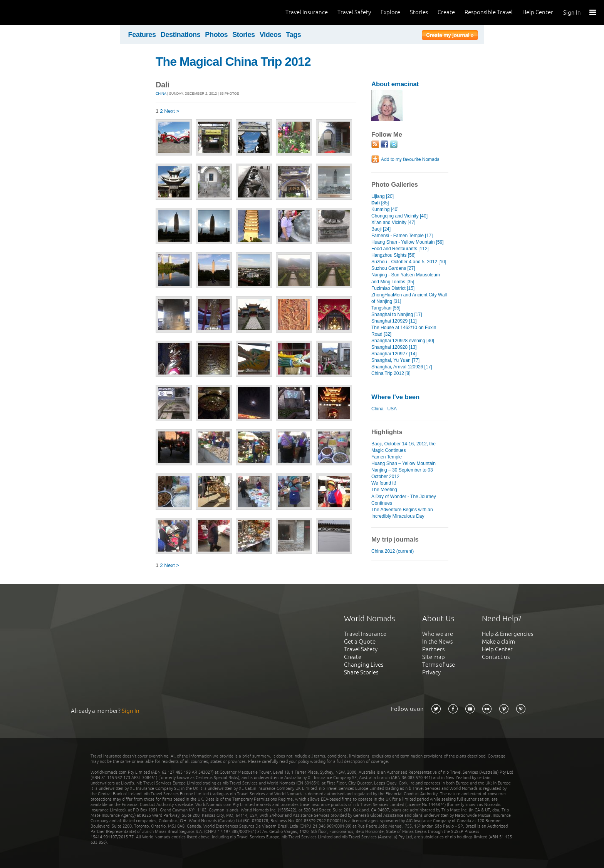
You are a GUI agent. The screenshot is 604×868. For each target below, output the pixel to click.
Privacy (431, 672)
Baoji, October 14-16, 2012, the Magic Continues (404, 447)
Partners (433, 649)
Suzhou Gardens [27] (393, 268)
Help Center (538, 12)
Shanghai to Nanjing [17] (397, 314)
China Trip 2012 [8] (391, 373)
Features (142, 35)
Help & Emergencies (508, 634)
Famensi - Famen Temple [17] (402, 236)
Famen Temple (387, 457)
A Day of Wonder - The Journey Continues (404, 500)
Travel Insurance (307, 12)
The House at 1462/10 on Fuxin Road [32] (404, 331)
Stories (419, 12)
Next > (172, 111)
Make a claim (498, 641)
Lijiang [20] (383, 196)
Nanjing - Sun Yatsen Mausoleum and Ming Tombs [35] (406, 278)
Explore (390, 12)
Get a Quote (360, 641)
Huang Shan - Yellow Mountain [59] (408, 242)
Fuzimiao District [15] (393, 288)
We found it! (384, 483)
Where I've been (395, 397)
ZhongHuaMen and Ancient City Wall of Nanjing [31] (409, 298)
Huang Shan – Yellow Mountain (404, 463)
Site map (434, 657)
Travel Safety (354, 12)
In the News (437, 641)
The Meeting (384, 490)
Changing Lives (364, 665)
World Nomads (40, 13)
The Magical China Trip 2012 (233, 62)
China (161, 94)
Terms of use (439, 665)
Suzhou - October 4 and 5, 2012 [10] (409, 262)
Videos (271, 35)
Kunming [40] (385, 209)
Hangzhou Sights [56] (393, 255)
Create (446, 12)
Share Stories (361, 672)
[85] (380, 203)
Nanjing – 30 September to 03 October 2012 (402, 473)
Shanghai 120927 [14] (394, 354)
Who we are (438, 634)
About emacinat (395, 84)
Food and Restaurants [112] (400, 249)
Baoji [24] (381, 229)
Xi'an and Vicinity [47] (393, 222)
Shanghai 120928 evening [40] (403, 341)
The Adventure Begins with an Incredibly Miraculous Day (402, 513)
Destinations (181, 35)
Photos (216, 35)
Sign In (572, 13)
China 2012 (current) (393, 551)
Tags (293, 35)
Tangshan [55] (386, 308)
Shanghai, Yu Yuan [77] (395, 360)
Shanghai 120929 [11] (394, 321)
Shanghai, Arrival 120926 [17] (402, 367)
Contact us (496, 657)
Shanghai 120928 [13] (394, 347)
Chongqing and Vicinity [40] (399, 216)
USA (392, 409)
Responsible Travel (489, 12)
